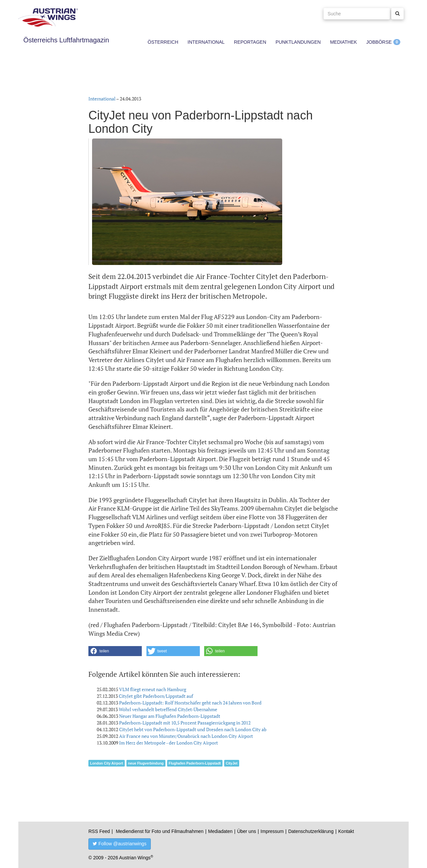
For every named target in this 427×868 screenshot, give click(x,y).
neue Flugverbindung (146, 763)
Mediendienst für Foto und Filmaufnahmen (160, 831)
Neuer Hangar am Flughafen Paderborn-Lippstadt (170, 716)
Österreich (163, 42)
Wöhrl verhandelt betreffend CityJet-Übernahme (168, 709)
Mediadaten (220, 831)
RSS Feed (99, 831)
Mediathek (343, 42)
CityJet (232, 763)
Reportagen (250, 42)
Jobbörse (379, 42)
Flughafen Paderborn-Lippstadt (195, 763)
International (206, 42)
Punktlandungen (298, 42)
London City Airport (107, 763)
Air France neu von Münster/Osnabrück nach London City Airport (186, 736)
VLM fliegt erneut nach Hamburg (153, 689)
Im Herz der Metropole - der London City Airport (168, 743)
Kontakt (346, 831)
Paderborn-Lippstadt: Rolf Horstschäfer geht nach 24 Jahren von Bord (190, 703)
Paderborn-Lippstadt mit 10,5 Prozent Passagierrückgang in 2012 (185, 723)
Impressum (272, 831)
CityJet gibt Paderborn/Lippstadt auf (156, 696)
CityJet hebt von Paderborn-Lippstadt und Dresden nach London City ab (193, 729)
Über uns (247, 831)
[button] (115, 651)
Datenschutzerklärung (311, 831)
